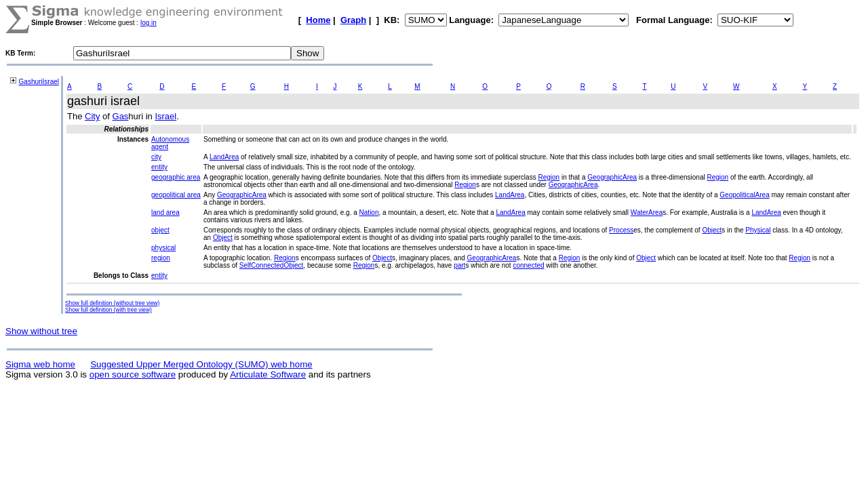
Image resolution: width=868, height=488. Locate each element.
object (160, 230)
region (161, 258)
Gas (121, 116)
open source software (133, 374)
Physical (758, 230)
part (459, 265)
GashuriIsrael (39, 82)
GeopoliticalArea (744, 195)
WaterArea (647, 212)
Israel (165, 116)
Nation (369, 212)
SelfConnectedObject (272, 265)
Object (712, 230)
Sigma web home (40, 364)
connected (528, 265)
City (92, 116)
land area (165, 212)
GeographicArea (612, 177)
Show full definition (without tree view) (112, 303)
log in (149, 23)
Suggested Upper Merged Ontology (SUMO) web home (201, 364)
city (156, 157)
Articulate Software (268, 374)
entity (159, 167)
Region (549, 177)
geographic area (176, 177)
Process (621, 230)
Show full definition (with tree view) (108, 310)
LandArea (224, 157)
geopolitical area (176, 195)
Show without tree (41, 331)
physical (163, 248)
